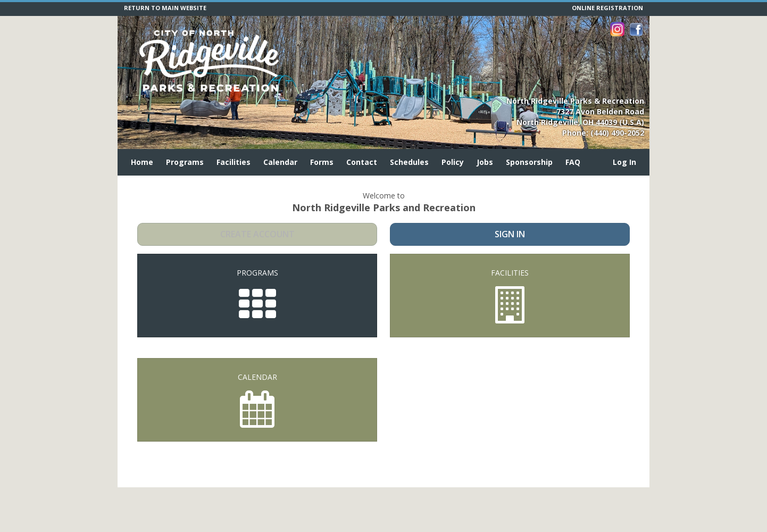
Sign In (510, 234)
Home (142, 162)
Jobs (485, 162)
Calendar (280, 162)
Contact (362, 162)
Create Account (257, 234)
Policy (453, 162)
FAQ (573, 162)
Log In (624, 162)
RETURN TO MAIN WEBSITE (165, 8)
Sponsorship (529, 162)
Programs (185, 162)
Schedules (409, 162)
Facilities (234, 162)
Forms (322, 162)
